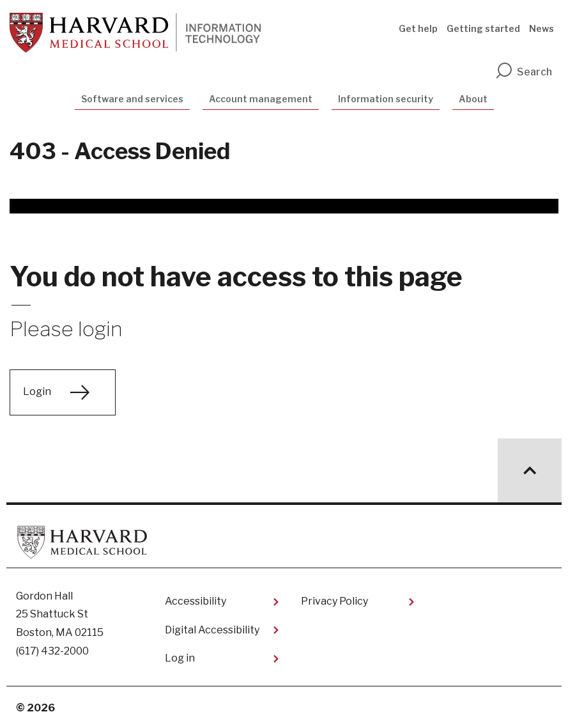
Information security (386, 99)
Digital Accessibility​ (212, 630)
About (473, 99)
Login (37, 391)
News (541, 28)
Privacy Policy (334, 601)
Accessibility (196, 601)
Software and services (132, 99)
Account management (261, 99)
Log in (180, 658)
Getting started (483, 28)
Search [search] (523, 72)
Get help (418, 28)
